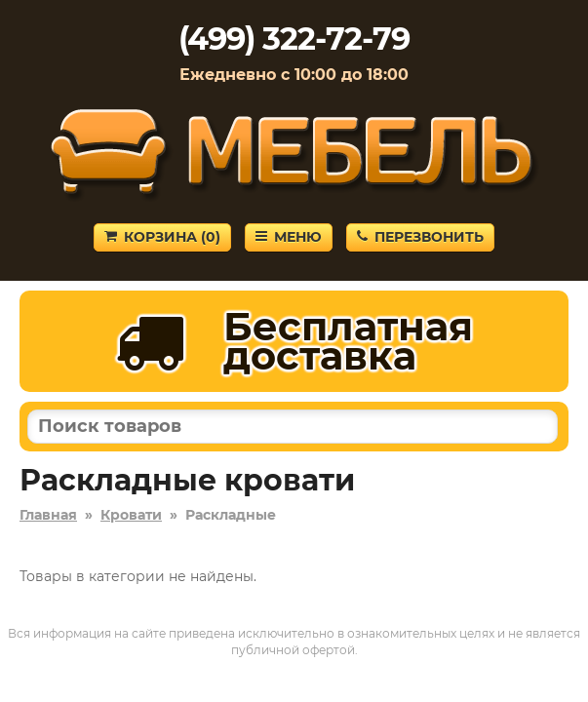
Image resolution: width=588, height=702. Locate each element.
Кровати (131, 515)
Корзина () (162, 237)
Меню (289, 237)
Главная (48, 515)
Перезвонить (420, 237)
